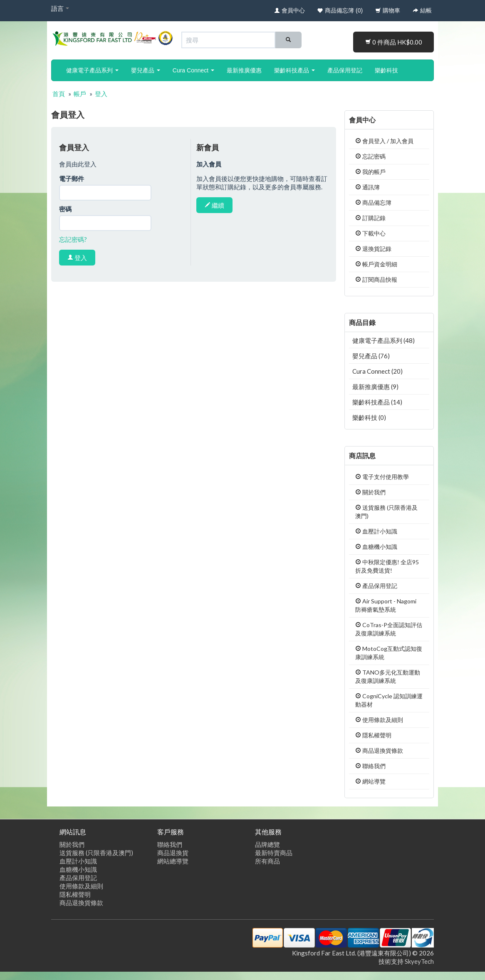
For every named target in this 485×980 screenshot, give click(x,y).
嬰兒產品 (146, 70)
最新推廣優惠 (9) (375, 387)
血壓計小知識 (376, 531)
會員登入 (370, 141)
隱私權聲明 (373, 735)
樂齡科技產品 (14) (377, 402)
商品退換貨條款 (379, 751)
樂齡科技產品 (294, 70)
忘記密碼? (73, 239)
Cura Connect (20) (377, 371)
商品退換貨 (173, 853)
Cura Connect (193, 70)
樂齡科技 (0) (369, 417)
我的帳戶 (370, 172)
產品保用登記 (345, 70)
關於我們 (370, 492)
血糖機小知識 (376, 547)
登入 (101, 94)
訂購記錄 (370, 218)
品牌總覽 (267, 844)
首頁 (59, 94)
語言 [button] (60, 8)
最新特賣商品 (274, 853)
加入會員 (402, 141)
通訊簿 (367, 187)
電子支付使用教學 (382, 477)
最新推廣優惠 (244, 70)
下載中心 (370, 233)
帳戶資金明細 (376, 264)
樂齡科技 (386, 70)
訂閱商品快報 (376, 279)
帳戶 (80, 94)
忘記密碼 (370, 156)
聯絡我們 (370, 766)
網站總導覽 (173, 861)
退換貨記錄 (373, 249)
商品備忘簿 (373, 202)
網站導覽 (370, 781)
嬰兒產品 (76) (371, 356)
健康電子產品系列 (92, 70)
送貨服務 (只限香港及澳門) (96, 853)
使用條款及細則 (379, 720)
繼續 (214, 205)
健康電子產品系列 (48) (384, 340)
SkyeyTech (419, 961)
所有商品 (267, 861)
